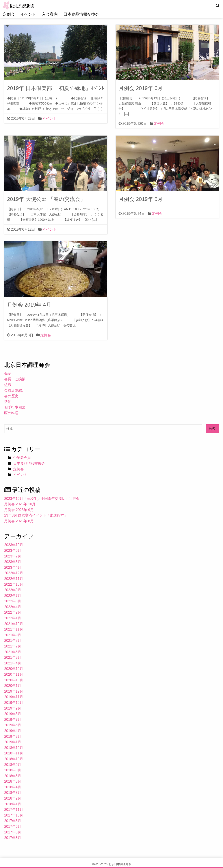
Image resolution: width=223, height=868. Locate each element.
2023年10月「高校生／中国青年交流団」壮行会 (42, 499)
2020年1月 (13, 686)
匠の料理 (11, 413)
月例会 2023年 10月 (20, 504)
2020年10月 (14, 680)
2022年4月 (13, 607)
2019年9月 (13, 708)
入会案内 (50, 14)
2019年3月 (13, 737)
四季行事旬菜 (15, 407)
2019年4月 (13, 731)
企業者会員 (22, 458)
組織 (8, 385)
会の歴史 (11, 396)
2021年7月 (13, 646)
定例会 (9, 14)
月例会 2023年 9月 (19, 510)
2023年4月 (13, 567)
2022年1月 (13, 618)
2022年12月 (14, 573)
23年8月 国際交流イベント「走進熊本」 (36, 515)
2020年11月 (14, 674)
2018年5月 (13, 781)
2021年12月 (14, 624)
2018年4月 (13, 787)
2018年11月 (14, 753)
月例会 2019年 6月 (141, 88)
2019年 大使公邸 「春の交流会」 (46, 199)
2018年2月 (13, 798)
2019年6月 (13, 725)
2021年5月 (13, 657)
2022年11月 (14, 579)
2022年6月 (13, 601)
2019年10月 (14, 703)
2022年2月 (13, 612)
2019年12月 (14, 691)
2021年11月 (14, 629)
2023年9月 (13, 551)
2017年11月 (14, 810)
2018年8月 (13, 770)
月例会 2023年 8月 (19, 521)
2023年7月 (13, 556)
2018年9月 (13, 765)
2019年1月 (13, 742)
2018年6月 (13, 776)
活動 (8, 402)
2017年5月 (13, 832)
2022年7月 (13, 596)
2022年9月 (13, 590)
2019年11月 (14, 697)
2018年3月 (13, 793)
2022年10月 (14, 584)
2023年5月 (13, 562)
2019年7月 (13, 720)
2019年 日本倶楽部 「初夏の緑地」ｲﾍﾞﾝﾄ (56, 88)
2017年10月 (14, 815)
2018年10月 (14, 759)
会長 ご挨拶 (15, 379)
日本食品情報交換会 (81, 14)
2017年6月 (13, 827)
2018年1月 (13, 804)
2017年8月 (13, 821)
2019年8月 (13, 714)
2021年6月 (13, 652)
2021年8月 (13, 641)
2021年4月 (13, 663)
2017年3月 (13, 838)
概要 (8, 374)
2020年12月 (14, 669)
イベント (28, 14)
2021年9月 (13, 635)
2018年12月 (14, 748)
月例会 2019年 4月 (29, 305)
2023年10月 (14, 545)
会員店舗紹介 (15, 390)
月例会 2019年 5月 (141, 199)
